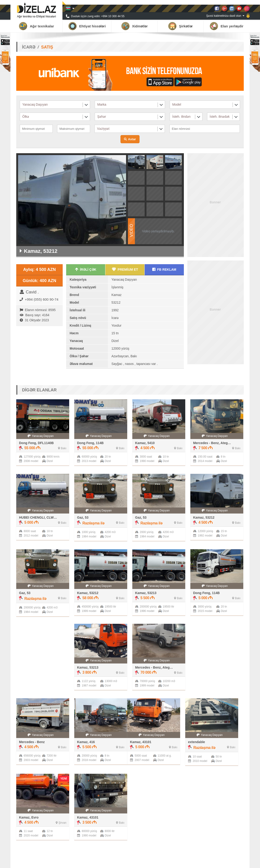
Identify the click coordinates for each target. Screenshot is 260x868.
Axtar (132, 139)
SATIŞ (47, 47)
